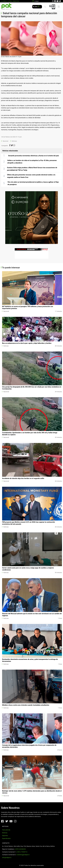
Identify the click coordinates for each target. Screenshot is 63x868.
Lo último (4, 1)
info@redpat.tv (7, 858)
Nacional (6, 141)
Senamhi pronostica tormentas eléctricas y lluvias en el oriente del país (33, 156)
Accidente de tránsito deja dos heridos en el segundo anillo (23, 478)
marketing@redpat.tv (23, 855)
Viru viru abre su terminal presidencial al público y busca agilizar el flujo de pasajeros (33, 183)
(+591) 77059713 (22, 852)
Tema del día (6, 830)
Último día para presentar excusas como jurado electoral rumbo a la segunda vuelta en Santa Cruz (31, 176)
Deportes (5, 836)
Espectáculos (6, 838)
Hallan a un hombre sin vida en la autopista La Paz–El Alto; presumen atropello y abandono (32, 162)
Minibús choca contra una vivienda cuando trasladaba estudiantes (26, 705)
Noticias (14, 141)
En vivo (36, 7)
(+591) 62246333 (20, 849)
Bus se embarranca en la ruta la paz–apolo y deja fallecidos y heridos (27, 343)
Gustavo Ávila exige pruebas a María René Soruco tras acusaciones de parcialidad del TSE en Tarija (32, 169)
